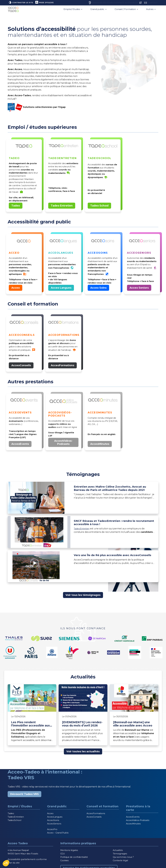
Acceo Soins (98, 289)
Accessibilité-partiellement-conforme (27, 861)
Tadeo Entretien (62, 207)
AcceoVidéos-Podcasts (63, 444)
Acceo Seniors (139, 289)
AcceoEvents (20, 445)
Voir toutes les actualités (83, 753)
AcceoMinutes (100, 445)
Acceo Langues (61, 289)
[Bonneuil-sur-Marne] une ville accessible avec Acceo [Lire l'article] (133, 725)
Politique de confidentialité (74, 858)
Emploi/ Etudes (72, 10)
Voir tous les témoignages (83, 596)
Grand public (98, 10)
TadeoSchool (14, 822)
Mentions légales (69, 852)
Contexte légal (120, 862)
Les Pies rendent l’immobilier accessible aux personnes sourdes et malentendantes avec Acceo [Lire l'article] (32, 725)
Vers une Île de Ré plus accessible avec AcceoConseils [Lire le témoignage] (107, 559)
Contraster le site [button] (22, 3)
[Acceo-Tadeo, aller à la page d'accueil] (14, 11)
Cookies (64, 862)
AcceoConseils (21, 367)
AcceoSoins (53, 822)
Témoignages (120, 855)
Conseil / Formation (125, 10)
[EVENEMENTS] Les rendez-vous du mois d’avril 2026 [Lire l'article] (82, 725)
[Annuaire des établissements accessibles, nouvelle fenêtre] (111, 3)
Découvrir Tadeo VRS (24, 795)
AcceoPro (52, 831)
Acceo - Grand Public (58, 834)
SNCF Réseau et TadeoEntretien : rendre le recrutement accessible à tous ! (110, 525)
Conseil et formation (103, 808)
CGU (62, 855)
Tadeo (16, 207)
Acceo (16, 289)
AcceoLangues (55, 818)
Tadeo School (99, 207)
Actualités (118, 852)
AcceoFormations (62, 367)
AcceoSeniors (54, 825)
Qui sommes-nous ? (123, 858)
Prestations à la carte (138, 809)
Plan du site (14, 864)
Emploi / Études (20, 808)
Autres (150, 10)
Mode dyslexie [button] (47, 3)
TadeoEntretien (83, 531)
